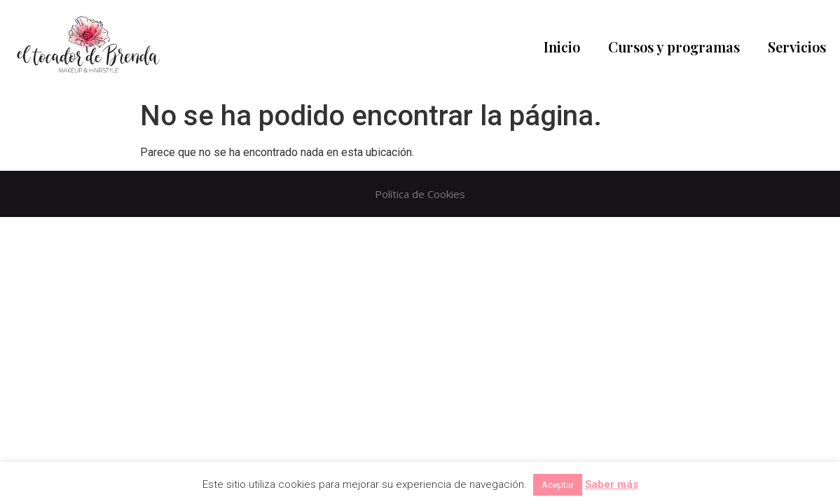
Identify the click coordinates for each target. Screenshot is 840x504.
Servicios (797, 47)
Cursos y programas (674, 47)
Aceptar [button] (558, 485)
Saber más (612, 484)
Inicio (562, 47)
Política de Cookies (420, 194)
